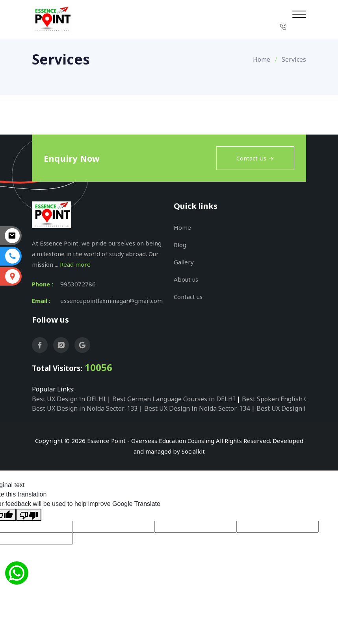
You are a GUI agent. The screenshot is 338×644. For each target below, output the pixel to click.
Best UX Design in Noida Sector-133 (85, 408)
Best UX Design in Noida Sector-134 (197, 408)
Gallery (184, 262)
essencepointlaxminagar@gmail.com (111, 301)
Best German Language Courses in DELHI (174, 399)
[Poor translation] (29, 515)
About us (186, 279)
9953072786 (78, 284)
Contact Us (255, 158)
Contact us (188, 297)
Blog (180, 245)
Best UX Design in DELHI (69, 399)
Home (262, 59)
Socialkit (193, 451)
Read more (75, 264)
